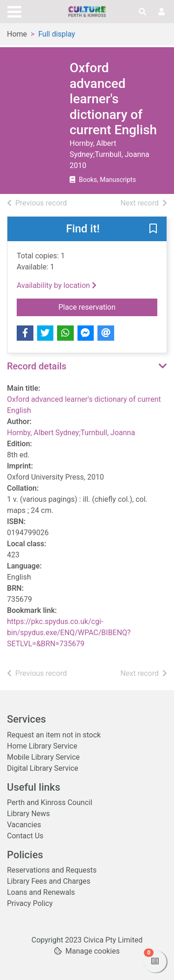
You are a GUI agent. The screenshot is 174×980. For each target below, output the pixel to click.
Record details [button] (37, 366)
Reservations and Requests (52, 870)
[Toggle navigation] (14, 11)
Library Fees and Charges (49, 881)
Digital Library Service (43, 768)
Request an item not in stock (54, 735)
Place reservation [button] (108, 306)
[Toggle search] (142, 12)
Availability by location (57, 285)
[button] (153, 230)
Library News (29, 814)
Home (17, 34)
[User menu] (161, 12)
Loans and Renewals (41, 892)
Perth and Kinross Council (50, 802)
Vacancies (24, 825)
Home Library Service (42, 746)
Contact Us (25, 836)
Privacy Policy (30, 903)
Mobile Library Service (43, 757)
